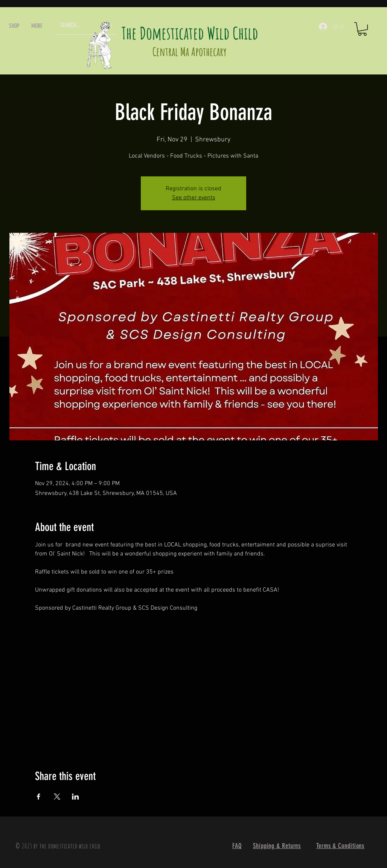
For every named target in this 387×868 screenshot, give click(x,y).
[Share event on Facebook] (39, 797)
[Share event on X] (57, 797)
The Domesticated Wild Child (190, 33)
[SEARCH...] (75, 25)
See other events (194, 198)
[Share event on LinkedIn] (75, 797)
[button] (14, 26)
